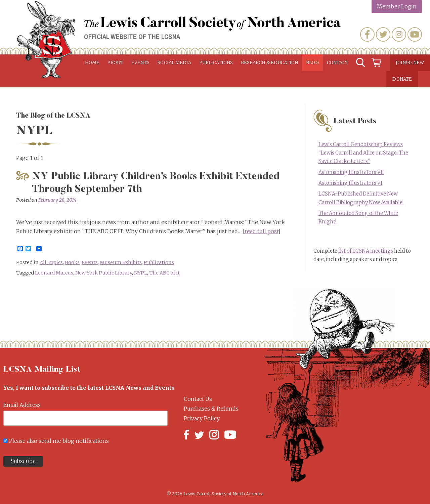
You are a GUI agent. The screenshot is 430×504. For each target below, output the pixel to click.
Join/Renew (410, 63)
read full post (261, 231)
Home (92, 63)
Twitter (383, 34)
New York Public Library (104, 273)
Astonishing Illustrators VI (350, 183)
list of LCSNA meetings (366, 251)
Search (360, 63)
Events (140, 63)
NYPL (141, 273)
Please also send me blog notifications (59, 441)
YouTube (415, 34)
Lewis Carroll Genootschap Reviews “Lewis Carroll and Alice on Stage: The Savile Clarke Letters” (363, 153)
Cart (377, 63)
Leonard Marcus (54, 273)
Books (72, 262)
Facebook (367, 34)
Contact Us (198, 399)
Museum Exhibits (121, 262)
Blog (312, 63)
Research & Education (269, 63)
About (115, 63)
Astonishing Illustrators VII (351, 172)
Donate (402, 79)
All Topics (51, 262)
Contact (338, 63)
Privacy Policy (202, 418)
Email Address (22, 405)
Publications (216, 63)
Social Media (174, 63)
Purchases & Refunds (211, 409)
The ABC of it (164, 273)
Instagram (399, 34)
